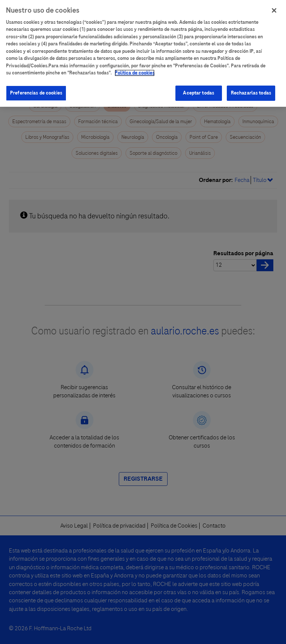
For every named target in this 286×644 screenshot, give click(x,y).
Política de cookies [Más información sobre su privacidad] (135, 70)
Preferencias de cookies (36, 90)
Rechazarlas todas (251, 90)
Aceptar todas (198, 90)
